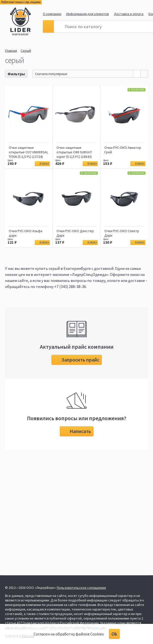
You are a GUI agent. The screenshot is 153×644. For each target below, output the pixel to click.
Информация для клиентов (88, 14)
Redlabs (28, 635)
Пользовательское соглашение (81, 588)
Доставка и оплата (129, 14)
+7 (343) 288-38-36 (70, 287)
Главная (11, 51)
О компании (52, 14)
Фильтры (16, 74)
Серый (27, 51)
